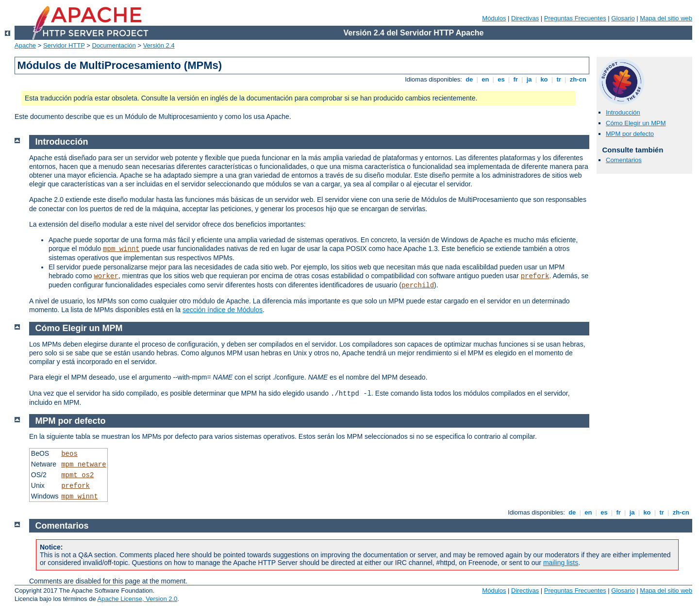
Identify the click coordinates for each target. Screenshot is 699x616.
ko (544, 79)
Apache (25, 45)
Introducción (623, 112)
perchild (418, 285)
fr (516, 79)
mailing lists (561, 563)
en (485, 79)
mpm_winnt (121, 249)
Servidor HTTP (64, 45)
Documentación (114, 45)
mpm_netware (83, 465)
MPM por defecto (630, 134)
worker (106, 276)
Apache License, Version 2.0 (138, 599)
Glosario (623, 18)
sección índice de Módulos (223, 310)
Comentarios (624, 160)
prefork (535, 276)
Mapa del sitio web (666, 18)
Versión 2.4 (159, 45)
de (469, 79)
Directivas (525, 18)
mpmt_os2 (77, 475)
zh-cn (578, 79)
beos (69, 454)
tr (559, 79)
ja (529, 79)
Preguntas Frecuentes (575, 18)
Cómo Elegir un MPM (636, 123)
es (501, 79)
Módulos (494, 18)
